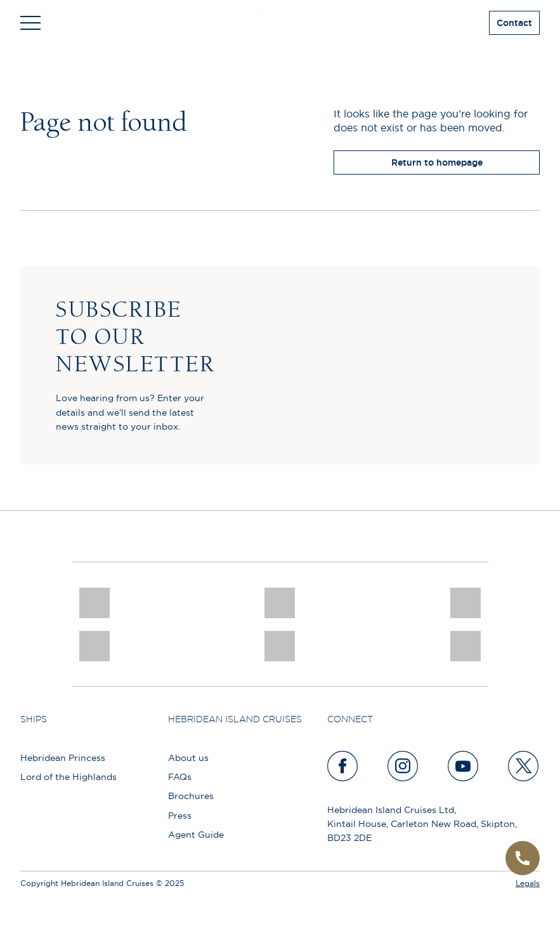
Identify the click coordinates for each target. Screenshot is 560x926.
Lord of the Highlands (68, 777)
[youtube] (464, 766)
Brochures (191, 796)
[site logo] (280, 23)
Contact (514, 23)
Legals (528, 883)
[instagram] (403, 766)
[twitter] (524, 766)
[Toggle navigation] (30, 23)
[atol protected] (280, 646)
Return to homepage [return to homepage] (437, 162)
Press (180, 816)
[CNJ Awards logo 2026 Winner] (94, 603)
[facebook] (343, 766)
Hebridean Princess (63, 758)
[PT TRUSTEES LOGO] (466, 603)
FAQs (180, 777)
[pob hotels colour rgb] (280, 603)
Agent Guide (196, 835)
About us (188, 758)
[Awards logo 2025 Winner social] (466, 646)
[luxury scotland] (94, 646)
